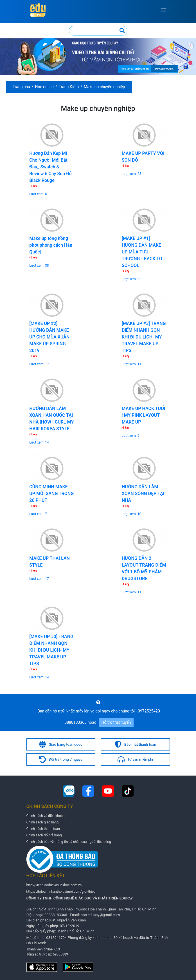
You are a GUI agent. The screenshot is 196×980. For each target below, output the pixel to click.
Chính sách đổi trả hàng (44, 835)
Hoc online (44, 87)
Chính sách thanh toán (43, 829)
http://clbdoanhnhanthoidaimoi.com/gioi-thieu (61, 892)
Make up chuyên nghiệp (104, 87)
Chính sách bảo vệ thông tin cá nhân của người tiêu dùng (69, 842)
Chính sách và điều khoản (46, 816)
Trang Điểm (69, 87)
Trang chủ (21, 87)
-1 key (33, 186)
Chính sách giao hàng (43, 822)
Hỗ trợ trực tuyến (116, 722)
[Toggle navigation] (164, 10)
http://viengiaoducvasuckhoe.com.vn (54, 885)
